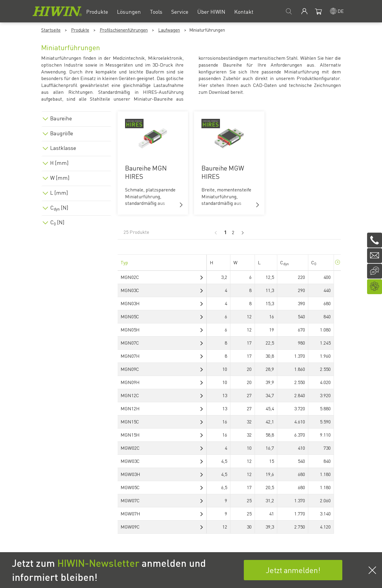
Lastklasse (63, 148)
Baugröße (62, 133)
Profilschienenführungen (124, 30)
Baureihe (61, 118)
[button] (181, 205)
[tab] (76, 117)
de (341, 11)
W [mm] (60, 178)
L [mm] (59, 193)
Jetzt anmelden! (293, 570)
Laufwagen (169, 30)
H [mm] (59, 163)
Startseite (51, 30)
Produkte (80, 30)
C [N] (59, 208)
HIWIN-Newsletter (98, 563)
